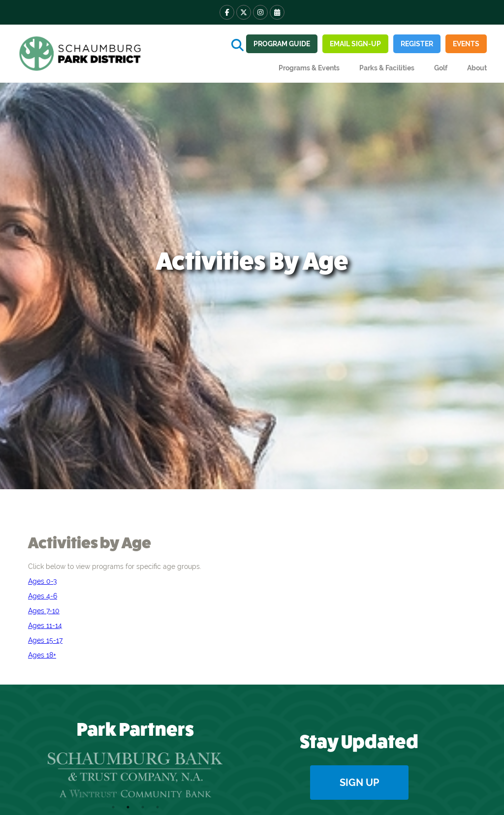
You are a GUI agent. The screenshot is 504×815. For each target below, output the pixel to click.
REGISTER (417, 44)
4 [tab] (157, 807)
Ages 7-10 (44, 611)
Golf (441, 68)
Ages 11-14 (45, 626)
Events (466, 44)
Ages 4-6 (43, 596)
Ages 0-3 (42, 581)
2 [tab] (128, 807)
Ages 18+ (42, 655)
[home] (81, 54)
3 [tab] (143, 807)
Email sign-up (355, 44)
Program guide (282, 44)
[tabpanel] (135, 775)
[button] (309, 68)
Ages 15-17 (45, 640)
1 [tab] (113, 807)
